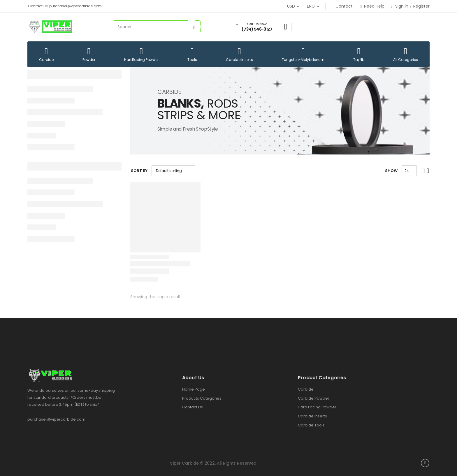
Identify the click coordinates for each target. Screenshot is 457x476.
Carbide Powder (314, 398)
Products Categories (202, 398)
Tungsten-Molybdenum (303, 55)
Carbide (46, 55)
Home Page (194, 389)
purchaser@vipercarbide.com (56, 419)
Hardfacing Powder (141, 55)
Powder (89, 55)
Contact (342, 6)
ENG (311, 6)
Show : (392, 171)
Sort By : (140, 171)
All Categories (406, 55)
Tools (192, 55)
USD (291, 6)
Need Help (372, 6)
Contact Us (193, 407)
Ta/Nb (359, 55)
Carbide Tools (311, 425)
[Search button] (194, 27)
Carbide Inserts (239, 55)
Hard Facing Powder (317, 407)
